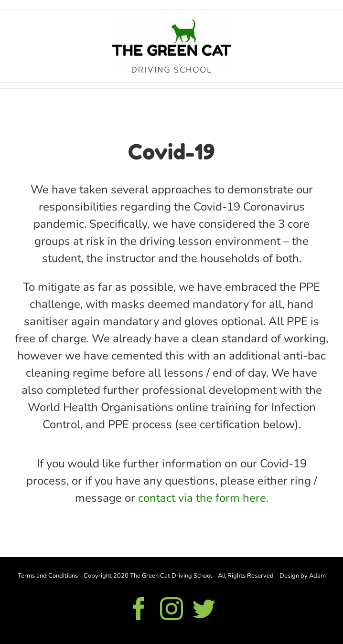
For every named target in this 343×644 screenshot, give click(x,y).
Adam (317, 576)
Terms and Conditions (48, 576)
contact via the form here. (203, 498)
